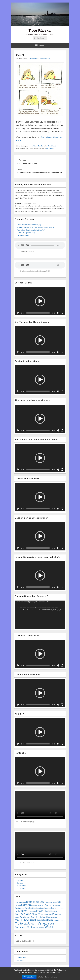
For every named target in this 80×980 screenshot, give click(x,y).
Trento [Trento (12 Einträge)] (56, 921)
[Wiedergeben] (18, 313)
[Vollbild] (62, 313)
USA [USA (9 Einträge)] (26, 924)
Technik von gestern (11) (26, 233)
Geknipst (20, 883)
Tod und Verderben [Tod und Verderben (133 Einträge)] (38, 920)
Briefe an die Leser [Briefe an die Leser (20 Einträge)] (36, 902)
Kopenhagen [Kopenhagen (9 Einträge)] (60, 908)
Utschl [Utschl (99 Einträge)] (33, 923)
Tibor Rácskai (40, 31)
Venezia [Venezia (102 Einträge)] (44, 923)
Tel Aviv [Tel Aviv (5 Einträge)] (55, 917)
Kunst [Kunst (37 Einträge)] (24, 911)
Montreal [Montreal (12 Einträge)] (45, 911)
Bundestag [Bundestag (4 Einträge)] (49, 902)
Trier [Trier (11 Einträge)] (61, 921)
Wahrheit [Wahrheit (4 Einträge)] (41, 927)
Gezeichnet (52, 146)
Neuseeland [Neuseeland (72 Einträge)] (23, 914)
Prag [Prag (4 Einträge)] (60, 915)
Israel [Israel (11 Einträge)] (43, 908)
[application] (40, 301)
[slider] (38, 313)
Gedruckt (20, 880)
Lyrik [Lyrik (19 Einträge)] (39, 911)
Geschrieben (21, 886)
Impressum (21, 960)
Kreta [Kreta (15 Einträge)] (17, 911)
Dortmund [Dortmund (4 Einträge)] (34, 905)
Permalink (50, 148)
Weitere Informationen (48, 977)
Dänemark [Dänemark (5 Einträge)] (41, 905)
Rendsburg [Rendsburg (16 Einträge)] (25, 917)
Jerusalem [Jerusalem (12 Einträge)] (50, 908)
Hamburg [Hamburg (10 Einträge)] (36, 908)
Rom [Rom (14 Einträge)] (33, 917)
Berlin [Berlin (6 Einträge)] (17, 902)
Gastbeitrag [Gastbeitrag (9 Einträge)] (20, 908)
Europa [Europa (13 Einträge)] (48, 905)
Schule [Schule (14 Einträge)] (39, 917)
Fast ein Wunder (23, 235)
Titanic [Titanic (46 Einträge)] (19, 920)
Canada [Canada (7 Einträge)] (18, 905)
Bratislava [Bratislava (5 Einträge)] (23, 902)
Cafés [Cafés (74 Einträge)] (57, 902)
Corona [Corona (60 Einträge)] (26, 905)
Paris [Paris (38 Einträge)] (55, 914)
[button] (40, 301)
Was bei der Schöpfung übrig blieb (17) (31, 230)
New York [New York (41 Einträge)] (38, 914)
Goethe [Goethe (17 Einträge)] (28, 908)
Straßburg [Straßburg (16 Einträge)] (47, 917)
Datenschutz (21, 957)
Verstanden (29, 977)
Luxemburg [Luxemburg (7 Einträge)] (32, 911)
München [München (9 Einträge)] (53, 911)
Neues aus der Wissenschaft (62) (29, 225)
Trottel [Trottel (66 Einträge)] (19, 923)
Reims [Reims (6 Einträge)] (17, 917)
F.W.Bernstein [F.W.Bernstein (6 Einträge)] (57, 905)
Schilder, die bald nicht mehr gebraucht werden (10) (35, 227)
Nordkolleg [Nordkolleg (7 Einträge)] (48, 915)
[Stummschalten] (58, 313)
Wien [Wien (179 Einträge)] (49, 927)
